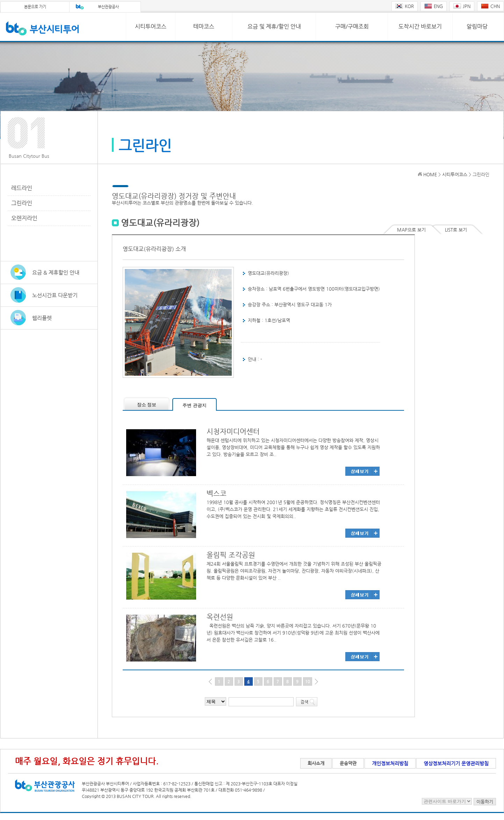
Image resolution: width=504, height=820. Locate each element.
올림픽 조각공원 (231, 555)
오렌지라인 (24, 218)
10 (308, 682)
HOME (430, 174)
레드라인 (22, 188)
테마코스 (204, 26)
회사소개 (316, 763)
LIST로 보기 (456, 230)
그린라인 (22, 203)
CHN (490, 6)
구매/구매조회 (352, 26)
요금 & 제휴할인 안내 (56, 272)
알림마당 (477, 26)
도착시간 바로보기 (420, 26)
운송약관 (348, 763)
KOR (405, 6)
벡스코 (217, 493)
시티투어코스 (151, 26)
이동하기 (485, 802)
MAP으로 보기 (411, 230)
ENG (434, 6)
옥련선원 (220, 617)
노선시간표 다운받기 (55, 295)
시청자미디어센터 (233, 432)
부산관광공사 (108, 7)
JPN (462, 6)
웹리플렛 (42, 318)
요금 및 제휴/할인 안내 (274, 26)
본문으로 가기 (35, 7)
